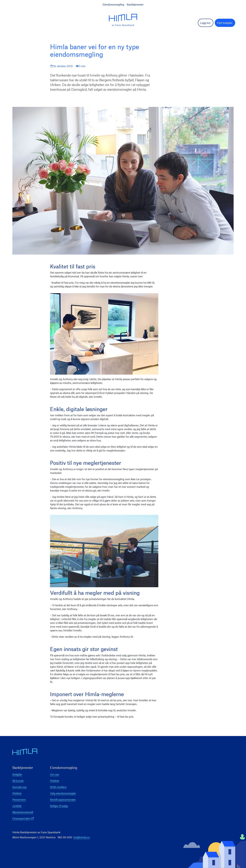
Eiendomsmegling (113, 4)
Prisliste (17, 793)
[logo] (123, 20)
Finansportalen (21, 818)
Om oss (55, 774)
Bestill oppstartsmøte (63, 799)
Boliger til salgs (59, 806)
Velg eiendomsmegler (63, 793)
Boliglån (17, 774)
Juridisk (17, 806)
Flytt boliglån (225, 23)
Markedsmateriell (23, 812)
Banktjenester (135, 4)
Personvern (19, 799)
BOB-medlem (58, 787)
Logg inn (205, 23)
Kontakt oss (19, 787)
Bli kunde (18, 781)
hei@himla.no (82, 837)
